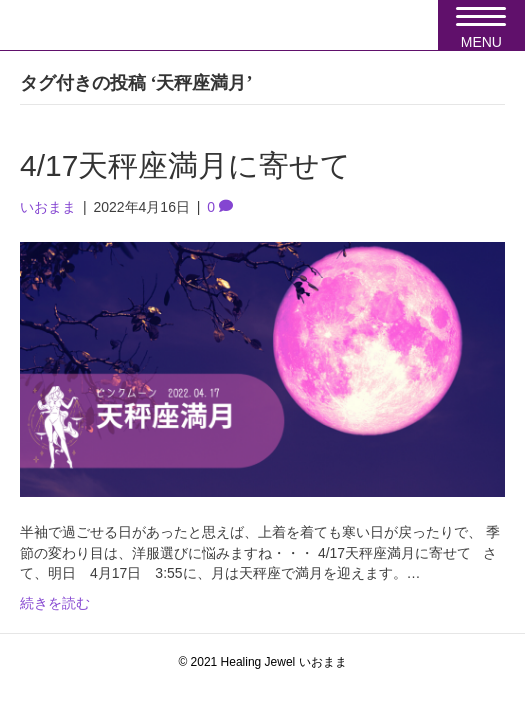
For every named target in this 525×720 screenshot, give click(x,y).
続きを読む (55, 603)
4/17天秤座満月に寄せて (185, 165)
